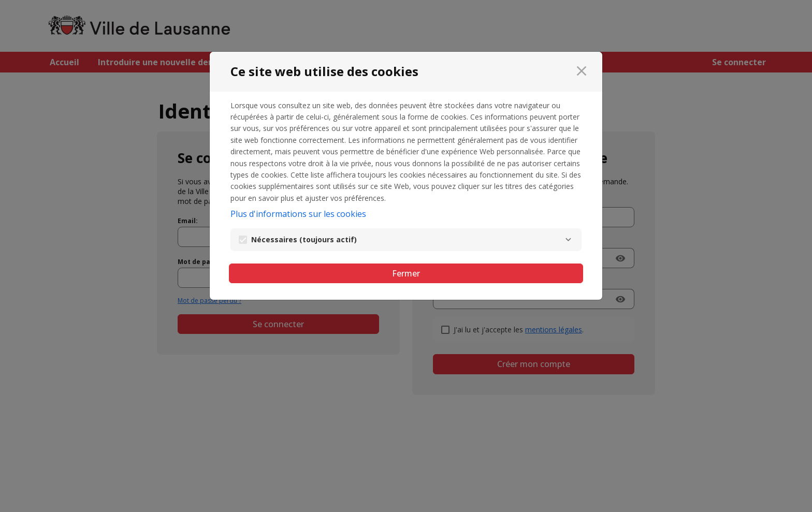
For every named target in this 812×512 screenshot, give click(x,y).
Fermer (406, 273)
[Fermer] (582, 71)
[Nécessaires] (568, 240)
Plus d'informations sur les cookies (298, 214)
